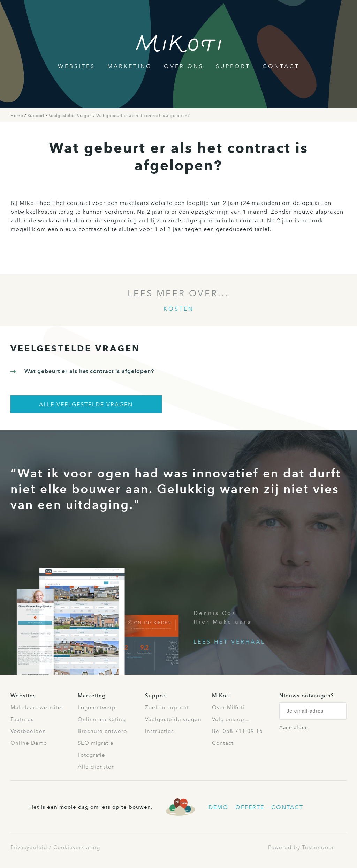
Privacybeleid (29, 847)
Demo (218, 807)
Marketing (130, 66)
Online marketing (102, 719)
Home (17, 116)
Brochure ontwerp (102, 731)
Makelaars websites (37, 707)
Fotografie (92, 755)
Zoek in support (167, 707)
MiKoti (221, 696)
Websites (77, 66)
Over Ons (184, 66)
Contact (281, 66)
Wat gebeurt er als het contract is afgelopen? (143, 116)
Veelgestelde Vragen (71, 116)
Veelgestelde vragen (173, 719)
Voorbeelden (28, 731)
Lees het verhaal (229, 642)
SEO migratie (96, 743)
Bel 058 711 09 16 (237, 731)
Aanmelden (294, 728)
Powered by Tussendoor (301, 847)
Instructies (159, 731)
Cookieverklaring (77, 847)
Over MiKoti (228, 707)
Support (233, 66)
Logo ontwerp (97, 707)
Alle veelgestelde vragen (86, 404)
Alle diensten (96, 767)
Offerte (250, 807)
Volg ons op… (231, 719)
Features (22, 719)
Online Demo (29, 743)
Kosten (179, 309)
